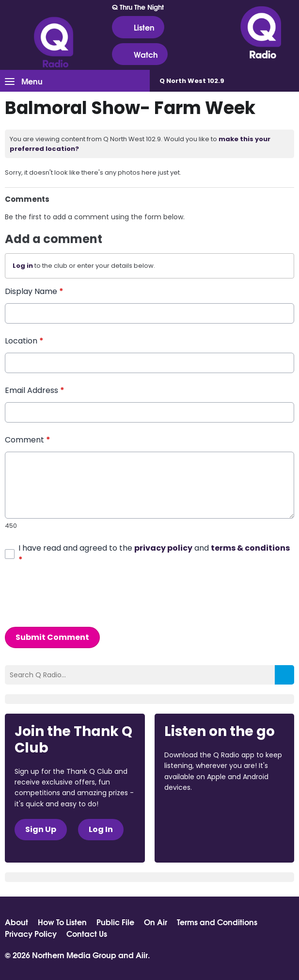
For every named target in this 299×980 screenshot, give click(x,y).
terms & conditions (250, 547)
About (16, 922)
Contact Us (87, 933)
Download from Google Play (201, 839)
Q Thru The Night (138, 7)
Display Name (34, 291)
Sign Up (41, 829)
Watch (140, 54)
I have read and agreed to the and (154, 553)
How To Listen (62, 922)
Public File (115, 922)
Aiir (142, 955)
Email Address (35, 390)
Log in (23, 266)
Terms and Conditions (217, 922)
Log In (101, 829)
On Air (156, 922)
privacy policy (163, 547)
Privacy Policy (31, 933)
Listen (138, 27)
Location (24, 341)
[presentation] (79, 596)
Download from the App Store (202, 814)
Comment (28, 440)
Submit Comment (52, 637)
